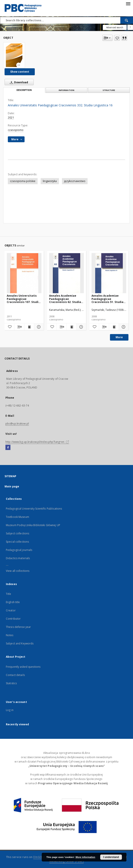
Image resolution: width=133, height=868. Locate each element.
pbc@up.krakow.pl (17, 424)
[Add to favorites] (117, 38)
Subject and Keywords (20, 643)
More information (85, 857)
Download (18, 82)
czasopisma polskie (23, 181)
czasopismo (16, 130)
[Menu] (128, 3)
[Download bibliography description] (19, 327)
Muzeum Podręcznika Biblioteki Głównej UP (33, 525)
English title (13, 602)
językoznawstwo (75, 181)
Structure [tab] (109, 90)
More (119, 337)
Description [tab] (24, 90)
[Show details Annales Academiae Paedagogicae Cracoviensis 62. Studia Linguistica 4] (81, 327)
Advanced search (115, 27)
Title (9, 594)
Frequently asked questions (23, 667)
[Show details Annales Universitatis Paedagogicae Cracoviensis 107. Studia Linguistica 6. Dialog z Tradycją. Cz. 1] (38, 327)
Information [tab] (66, 90)
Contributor (13, 619)
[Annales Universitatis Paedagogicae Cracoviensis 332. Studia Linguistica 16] (14, 55)
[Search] (127, 20)
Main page (12, 486)
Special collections (17, 542)
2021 (11, 118)
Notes (10, 635)
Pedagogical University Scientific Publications (34, 509)
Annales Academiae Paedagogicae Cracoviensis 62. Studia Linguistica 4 (65, 299)
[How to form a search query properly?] (130, 27)
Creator (11, 610)
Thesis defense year (18, 627)
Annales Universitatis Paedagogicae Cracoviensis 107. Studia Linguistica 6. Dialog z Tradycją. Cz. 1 (23, 299)
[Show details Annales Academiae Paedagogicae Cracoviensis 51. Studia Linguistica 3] (123, 327)
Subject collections (17, 533)
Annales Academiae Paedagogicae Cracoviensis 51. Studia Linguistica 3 (107, 299)
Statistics (11, 683)
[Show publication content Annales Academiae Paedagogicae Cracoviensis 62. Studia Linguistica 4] (71, 327)
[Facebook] (8, 448)
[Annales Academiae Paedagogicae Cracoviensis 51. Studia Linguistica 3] (109, 273)
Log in (10, 710)
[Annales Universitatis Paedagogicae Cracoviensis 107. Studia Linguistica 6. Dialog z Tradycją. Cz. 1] (24, 273)
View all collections (18, 571)
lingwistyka (50, 181)
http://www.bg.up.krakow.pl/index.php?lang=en (37, 442)
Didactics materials (18, 558)
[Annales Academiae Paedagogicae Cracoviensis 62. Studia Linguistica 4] (66, 273)
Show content (20, 72)
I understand (111, 857)
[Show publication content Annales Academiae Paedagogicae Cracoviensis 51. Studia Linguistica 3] (114, 327)
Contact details (15, 675)
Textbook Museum (17, 517)
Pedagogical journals (19, 550)
